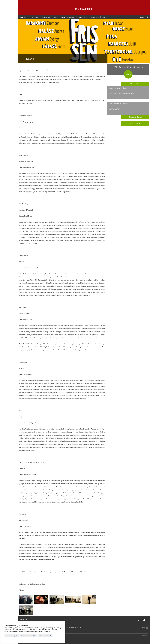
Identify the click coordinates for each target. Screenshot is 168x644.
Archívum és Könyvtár (98, 17)
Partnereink (144, 635)
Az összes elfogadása (12, 636)
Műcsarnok (46, 17)
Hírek (55, 17)
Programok (35, 17)
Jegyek (128, 74)
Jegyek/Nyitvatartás (68, 17)
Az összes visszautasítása (29, 636)
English (142, 17)
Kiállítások (23, 17)
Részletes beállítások (45, 636)
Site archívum (83, 17)
